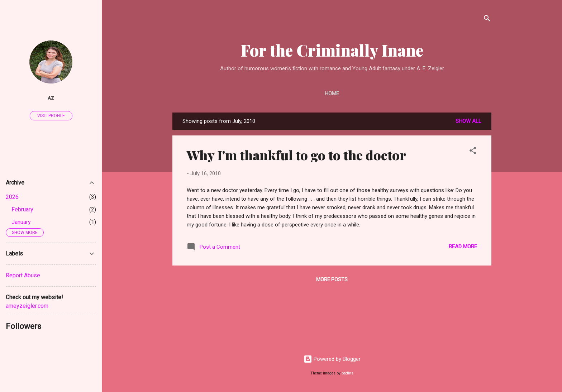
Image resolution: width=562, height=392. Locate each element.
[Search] (487, 20)
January (21, 222)
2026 (12, 197)
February (22, 209)
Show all (468, 121)
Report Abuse (23, 275)
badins (347, 373)
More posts (332, 279)
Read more (463, 247)
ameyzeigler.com (27, 306)
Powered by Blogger (332, 359)
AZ (51, 98)
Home (332, 94)
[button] (473, 152)
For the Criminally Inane (332, 50)
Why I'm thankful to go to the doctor (296, 155)
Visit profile (51, 116)
